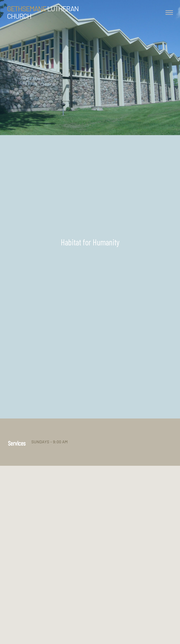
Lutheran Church (43, 12)
